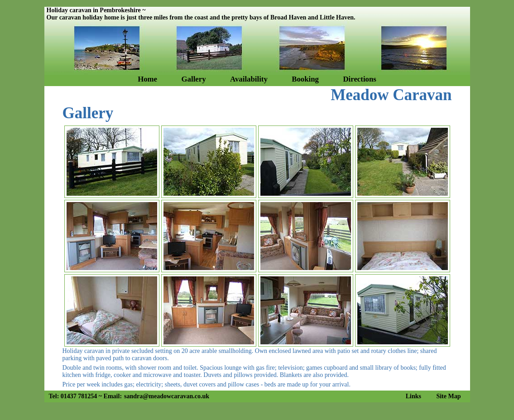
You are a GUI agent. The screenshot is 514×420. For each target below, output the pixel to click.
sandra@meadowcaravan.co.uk (167, 396)
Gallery (194, 79)
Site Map (448, 396)
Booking (305, 79)
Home (147, 79)
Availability (249, 79)
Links (413, 396)
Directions (359, 79)
